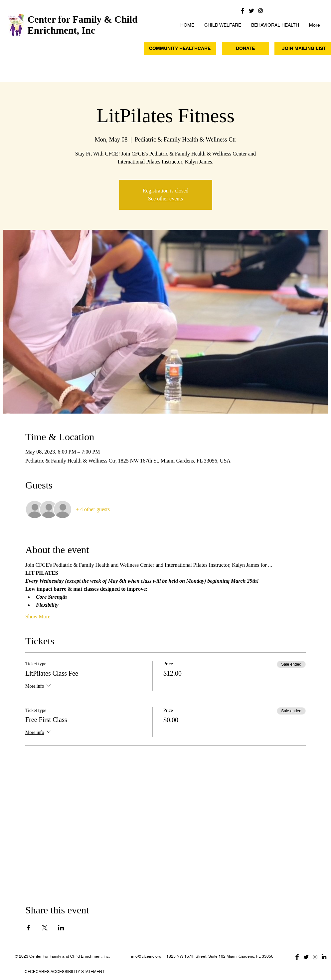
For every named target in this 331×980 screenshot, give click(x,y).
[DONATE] (246, 49)
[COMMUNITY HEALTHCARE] (180, 49)
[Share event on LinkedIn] (61, 928)
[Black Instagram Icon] (260, 11)
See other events (165, 199)
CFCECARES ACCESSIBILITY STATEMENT (65, 972)
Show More (38, 617)
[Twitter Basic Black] (251, 11)
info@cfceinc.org (146, 956)
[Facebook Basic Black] (243, 11)
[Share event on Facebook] (28, 928)
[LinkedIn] (324, 957)
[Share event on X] (45, 928)
